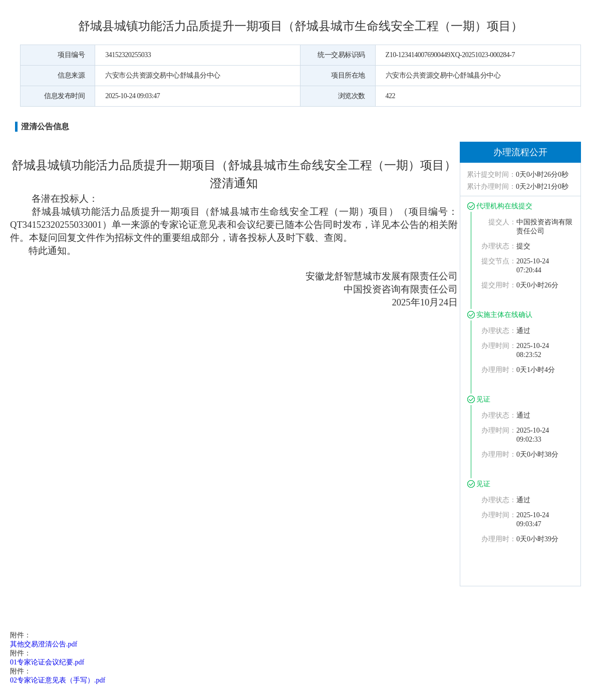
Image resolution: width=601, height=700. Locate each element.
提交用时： (499, 285)
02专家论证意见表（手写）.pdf (58, 680)
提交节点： (499, 261)
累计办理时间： (491, 187)
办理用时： (499, 370)
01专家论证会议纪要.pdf (47, 662)
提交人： (502, 222)
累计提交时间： (491, 174)
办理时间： (499, 346)
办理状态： (499, 246)
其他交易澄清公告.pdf (44, 644)
